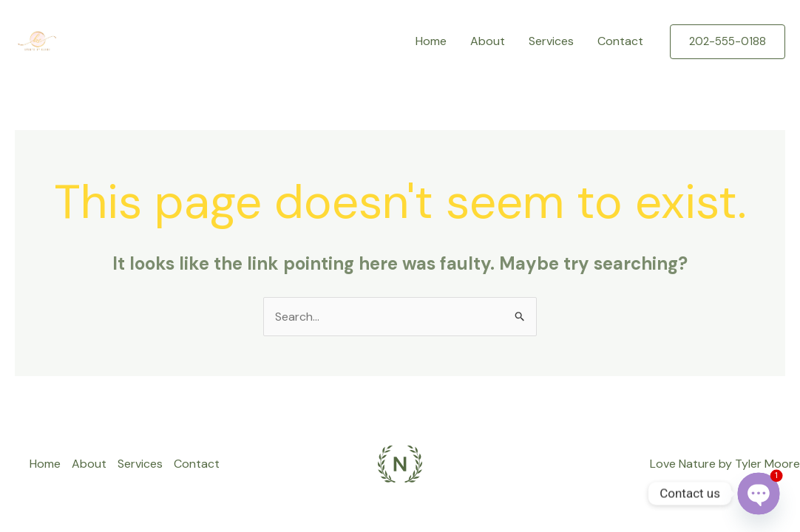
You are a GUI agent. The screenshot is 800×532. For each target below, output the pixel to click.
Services (551, 41)
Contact (620, 41)
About (488, 41)
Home (431, 41)
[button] (728, 42)
